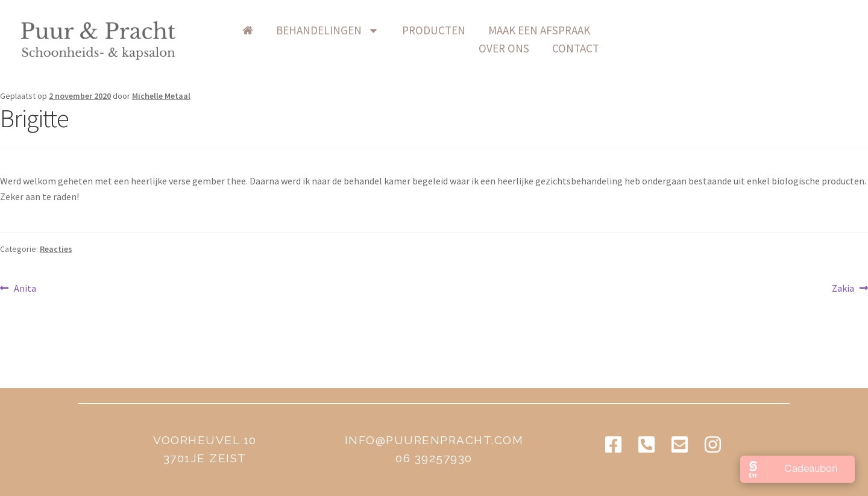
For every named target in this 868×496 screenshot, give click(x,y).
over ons (698, 30)
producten (493, 30)
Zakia (848, 287)
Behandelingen (387, 30)
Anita (25, 287)
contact (770, 30)
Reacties (56, 249)
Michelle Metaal (161, 96)
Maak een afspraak (599, 30)
